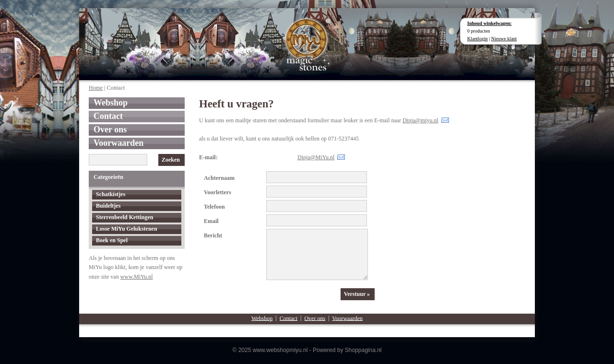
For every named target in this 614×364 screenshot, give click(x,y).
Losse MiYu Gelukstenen (127, 229)
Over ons (110, 129)
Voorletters (218, 192)
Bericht (213, 235)
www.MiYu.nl (137, 277)
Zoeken (171, 160)
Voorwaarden (118, 143)
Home (96, 88)
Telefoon (214, 207)
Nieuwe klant (504, 39)
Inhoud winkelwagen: (490, 23)
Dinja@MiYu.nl (316, 157)
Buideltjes (108, 206)
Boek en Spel (112, 240)
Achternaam (219, 178)
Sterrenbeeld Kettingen (124, 217)
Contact (108, 116)
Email (211, 221)
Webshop (111, 103)
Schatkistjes (111, 194)
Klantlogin (478, 39)
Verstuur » (357, 294)
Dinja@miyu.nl (420, 120)
